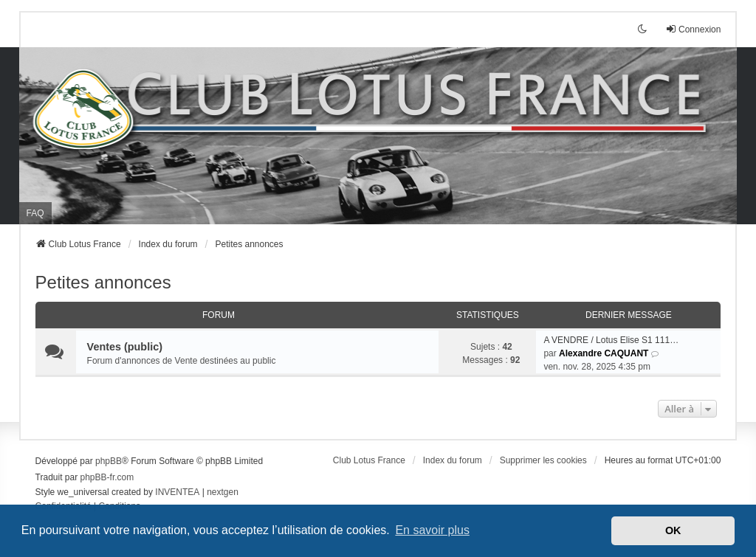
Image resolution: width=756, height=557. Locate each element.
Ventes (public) (125, 347)
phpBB (109, 461)
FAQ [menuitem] (35, 213)
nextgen (223, 492)
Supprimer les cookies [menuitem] (543, 460)
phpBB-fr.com (107, 477)
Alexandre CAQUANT (604, 353)
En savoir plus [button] (432, 530)
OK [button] (673, 530)
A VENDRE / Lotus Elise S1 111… (611, 340)
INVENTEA (177, 492)
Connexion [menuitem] (693, 29)
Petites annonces (103, 282)
